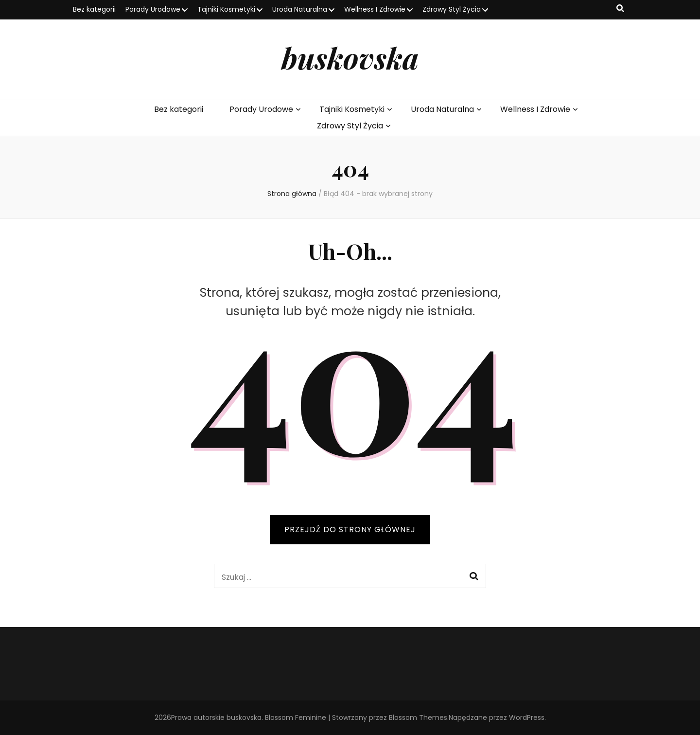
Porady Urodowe (153, 9)
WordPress (527, 717)
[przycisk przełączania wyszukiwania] (620, 9)
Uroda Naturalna (300, 9)
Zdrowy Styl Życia (452, 9)
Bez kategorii (94, 9)
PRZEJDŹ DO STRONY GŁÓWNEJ (350, 529)
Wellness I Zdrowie (375, 9)
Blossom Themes (418, 717)
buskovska (350, 57)
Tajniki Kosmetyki (226, 9)
